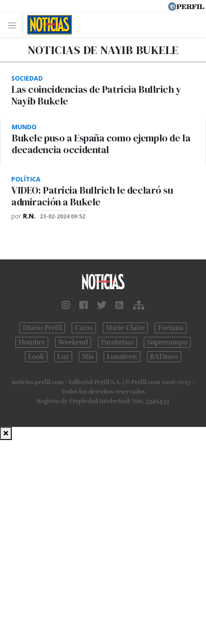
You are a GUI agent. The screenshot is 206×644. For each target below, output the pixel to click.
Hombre (32, 342)
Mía (88, 357)
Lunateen (122, 357)
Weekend (73, 342)
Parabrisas (117, 342)
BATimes (164, 357)
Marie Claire (126, 328)
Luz (63, 357)
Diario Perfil (42, 328)
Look (36, 357)
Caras (84, 328)
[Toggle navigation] (15, 25)
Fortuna (170, 328)
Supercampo (167, 342)
